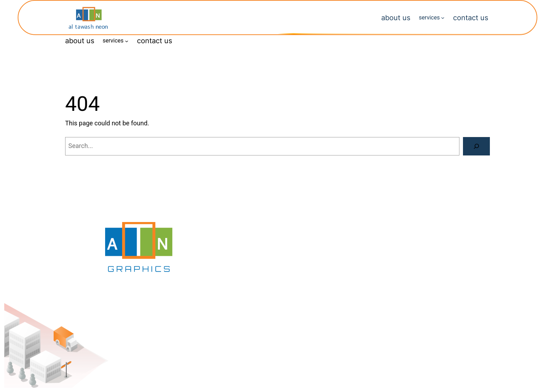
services (429, 18)
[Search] (476, 146)
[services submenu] (443, 18)
